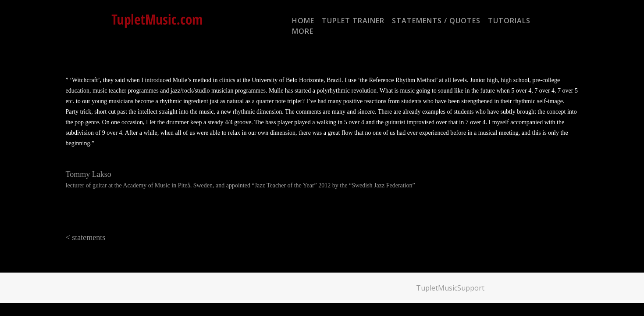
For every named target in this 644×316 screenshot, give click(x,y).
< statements (86, 237)
